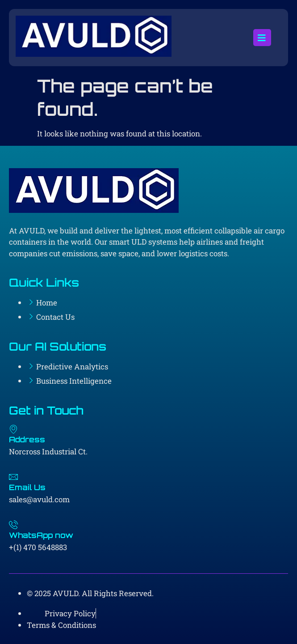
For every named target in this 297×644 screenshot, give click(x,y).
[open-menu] (262, 38)
